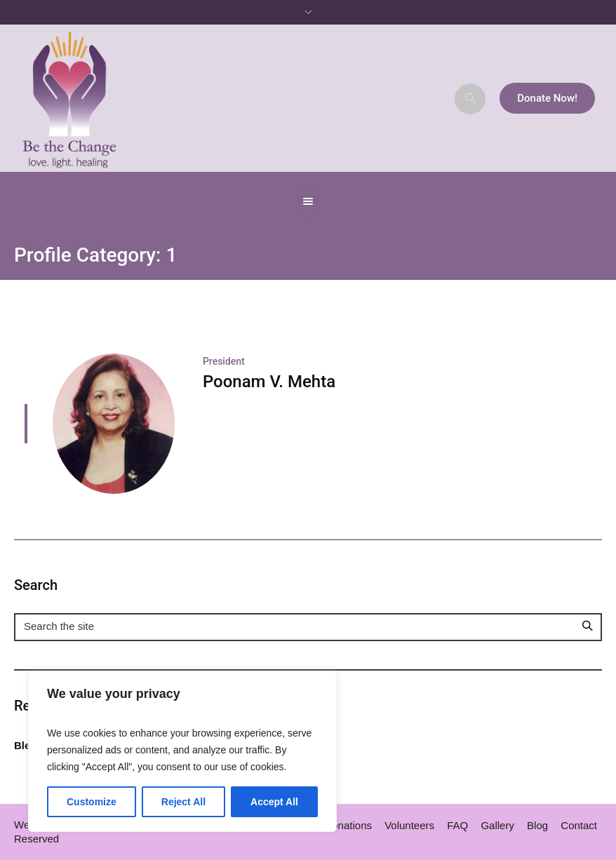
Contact (579, 825)
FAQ (457, 825)
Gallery (497, 825)
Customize (92, 802)
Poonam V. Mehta (269, 382)
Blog (537, 825)
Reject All (183, 802)
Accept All (274, 802)
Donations (348, 825)
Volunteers (409, 825)
